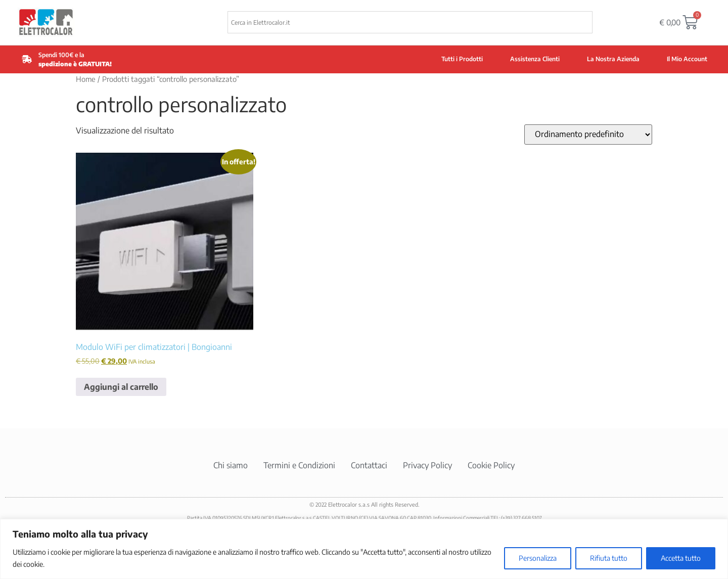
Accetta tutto (681, 558)
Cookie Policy (491, 465)
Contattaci (369, 465)
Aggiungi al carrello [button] (121, 387)
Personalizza (538, 558)
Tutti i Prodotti (462, 59)
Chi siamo (231, 465)
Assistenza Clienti (535, 59)
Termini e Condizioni (299, 465)
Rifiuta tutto (609, 558)
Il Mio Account (687, 59)
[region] (364, 549)
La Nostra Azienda (613, 59)
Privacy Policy (427, 465)
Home (86, 79)
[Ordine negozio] (588, 135)
